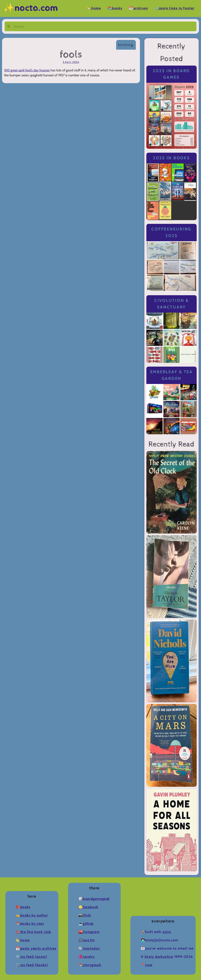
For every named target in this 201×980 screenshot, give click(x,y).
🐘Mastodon (89, 948)
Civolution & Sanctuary (172, 304)
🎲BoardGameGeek (94, 899)
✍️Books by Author (32, 915)
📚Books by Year (30, 924)
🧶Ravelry (87, 957)
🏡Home (94, 8)
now (149, 965)
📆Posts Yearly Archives (36, 948)
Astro (167, 932)
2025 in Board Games (171, 74)
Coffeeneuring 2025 (171, 232)
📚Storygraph (90, 965)
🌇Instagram (89, 932)
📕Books (23, 907)
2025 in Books (172, 158)
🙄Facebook (88, 907)
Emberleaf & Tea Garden (172, 375)
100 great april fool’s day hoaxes (27, 70)
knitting (126, 45)
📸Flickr (85, 915)
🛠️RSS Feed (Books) (32, 965)
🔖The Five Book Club (33, 932)
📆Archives (138, 8)
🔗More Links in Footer (174, 8)
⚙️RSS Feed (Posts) (31, 957)
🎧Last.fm (87, 940)
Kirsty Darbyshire (159, 957)
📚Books (115, 8)
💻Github (86, 924)
